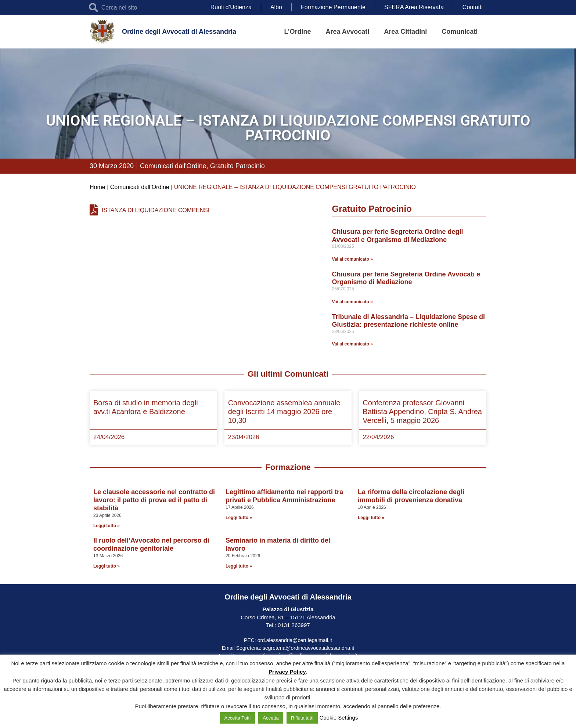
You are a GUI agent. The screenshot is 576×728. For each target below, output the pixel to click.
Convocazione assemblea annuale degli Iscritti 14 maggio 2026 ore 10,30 (284, 412)
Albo (276, 7)
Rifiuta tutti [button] (302, 718)
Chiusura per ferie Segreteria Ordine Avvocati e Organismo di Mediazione (406, 278)
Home (98, 187)
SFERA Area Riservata (414, 7)
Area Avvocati (348, 32)
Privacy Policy (287, 672)
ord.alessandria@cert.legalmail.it (295, 640)
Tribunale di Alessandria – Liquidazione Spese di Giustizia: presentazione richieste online (408, 321)
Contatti (473, 7)
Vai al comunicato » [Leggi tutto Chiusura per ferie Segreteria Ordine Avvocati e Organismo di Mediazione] (352, 302)
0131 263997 (293, 625)
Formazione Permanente (333, 7)
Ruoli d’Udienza (231, 7)
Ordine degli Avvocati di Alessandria (179, 32)
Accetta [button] (271, 718)
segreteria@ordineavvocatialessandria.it (308, 648)
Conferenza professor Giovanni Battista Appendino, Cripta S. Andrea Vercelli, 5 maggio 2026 (422, 412)
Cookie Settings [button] (339, 718)
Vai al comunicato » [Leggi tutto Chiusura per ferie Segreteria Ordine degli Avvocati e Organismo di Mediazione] (352, 259)
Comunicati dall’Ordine (140, 187)
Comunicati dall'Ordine (173, 166)
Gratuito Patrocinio (237, 166)
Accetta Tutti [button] (238, 718)
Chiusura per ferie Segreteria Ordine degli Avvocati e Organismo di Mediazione (398, 236)
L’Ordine (298, 32)
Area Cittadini (405, 32)
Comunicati (460, 32)
